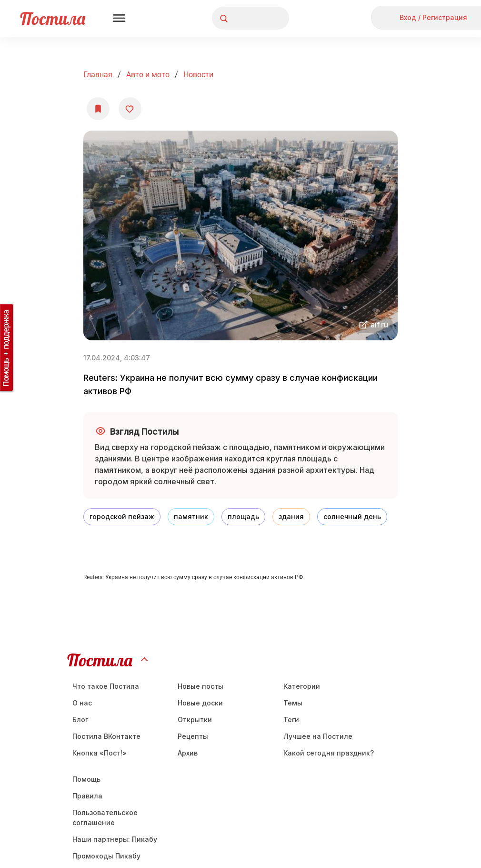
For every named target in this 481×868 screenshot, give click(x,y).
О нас (82, 703)
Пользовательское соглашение (105, 817)
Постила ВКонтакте (106, 736)
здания (291, 516)
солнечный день (352, 516)
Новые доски (200, 703)
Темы (293, 703)
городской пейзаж (122, 516)
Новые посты (200, 686)
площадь (243, 516)
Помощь (86, 779)
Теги (291, 720)
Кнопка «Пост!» (100, 753)
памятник (191, 516)
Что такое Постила (106, 686)
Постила (53, 18)
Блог (80, 720)
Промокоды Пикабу (106, 856)
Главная (98, 75)
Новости (198, 75)
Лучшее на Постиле (318, 736)
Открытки (195, 720)
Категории (302, 686)
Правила (87, 796)
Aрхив (188, 753)
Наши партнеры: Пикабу (115, 839)
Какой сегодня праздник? (329, 753)
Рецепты (193, 736)
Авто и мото (148, 75)
